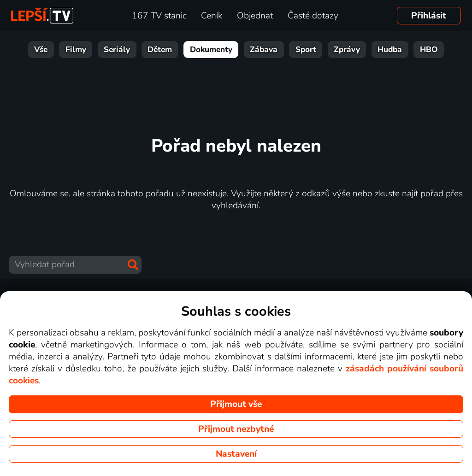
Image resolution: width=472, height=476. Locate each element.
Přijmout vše (236, 404)
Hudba (390, 50)
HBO (429, 50)
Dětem (160, 50)
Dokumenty (211, 50)
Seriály (117, 50)
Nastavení (236, 454)
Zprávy (347, 50)
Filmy (76, 50)
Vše (41, 50)
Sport (306, 50)
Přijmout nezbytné (236, 429)
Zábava (264, 50)
